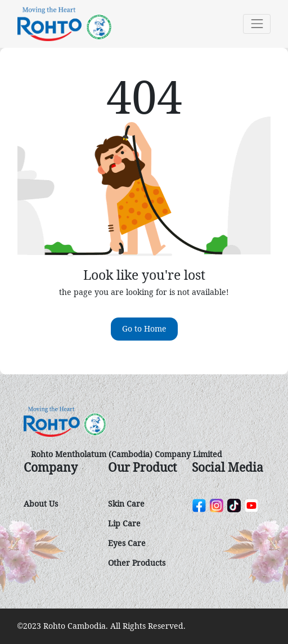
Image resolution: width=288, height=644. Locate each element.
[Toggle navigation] (257, 24)
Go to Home (144, 329)
